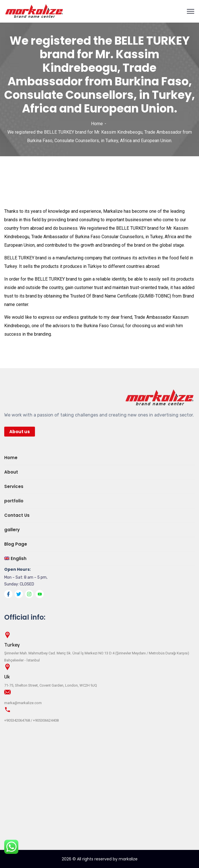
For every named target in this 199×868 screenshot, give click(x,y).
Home (97, 124)
